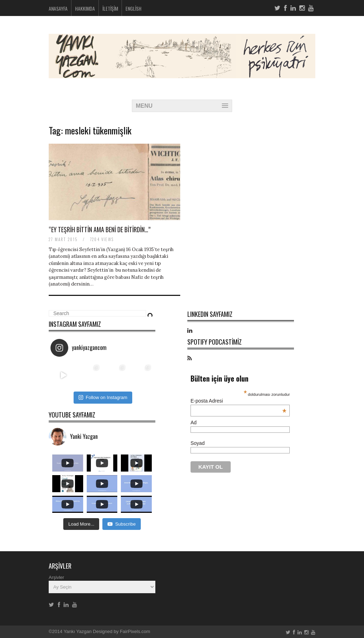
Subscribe (122, 524)
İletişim (110, 8)
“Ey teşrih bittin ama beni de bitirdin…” (100, 229)
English (133, 8)
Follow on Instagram (103, 397)
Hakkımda (85, 8)
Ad (194, 422)
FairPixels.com (135, 631)
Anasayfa (58, 8)
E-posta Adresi (238, 401)
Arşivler (56, 577)
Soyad (198, 443)
